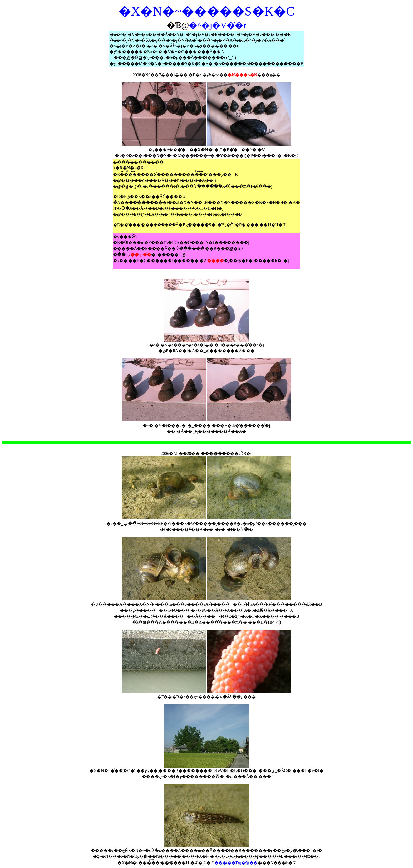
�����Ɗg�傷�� (236, 863)
